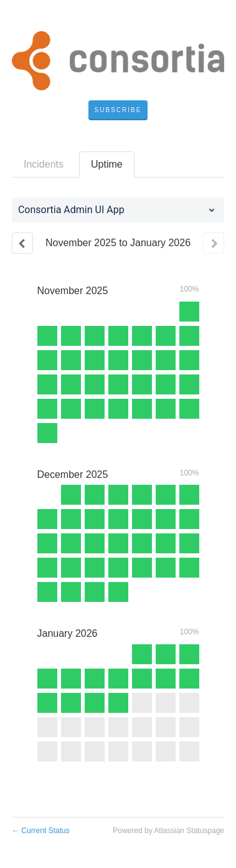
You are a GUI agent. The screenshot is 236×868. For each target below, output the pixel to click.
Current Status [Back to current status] (41, 831)
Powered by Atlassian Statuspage (168, 831)
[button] (118, 110)
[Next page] (214, 243)
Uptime (107, 164)
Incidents (44, 164)
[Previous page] (22, 243)
